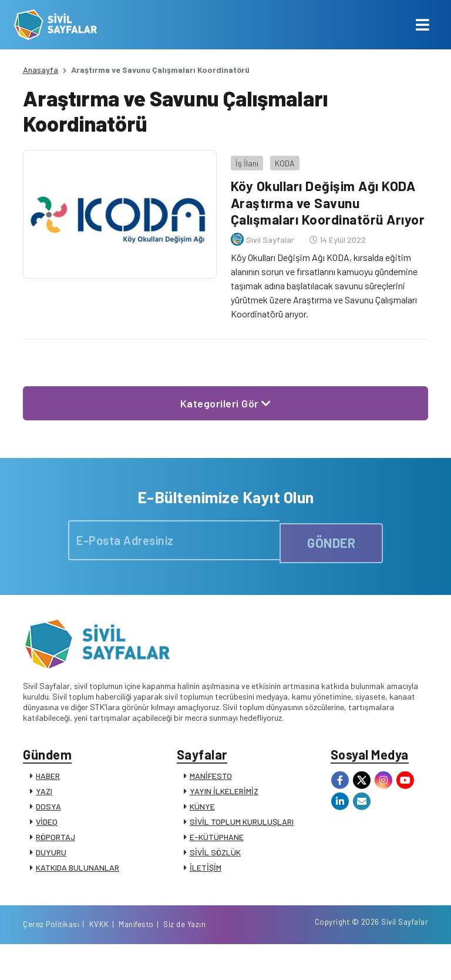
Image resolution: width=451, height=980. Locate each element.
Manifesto (359, 958)
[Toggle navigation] (423, 25)
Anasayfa (41, 70)
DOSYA (48, 825)
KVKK (322, 958)
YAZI (44, 810)
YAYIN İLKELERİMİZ (224, 810)
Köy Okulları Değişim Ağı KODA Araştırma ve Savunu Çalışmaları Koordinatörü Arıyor (323, 205)
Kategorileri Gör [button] (226, 415)
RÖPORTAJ (55, 856)
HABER (48, 795)
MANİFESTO (211, 795)
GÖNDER (331, 554)
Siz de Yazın (407, 958)
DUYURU (51, 871)
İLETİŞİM (206, 886)
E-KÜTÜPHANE (217, 856)
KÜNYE (202, 825)
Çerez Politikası (274, 958)
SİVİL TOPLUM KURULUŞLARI (242, 840)
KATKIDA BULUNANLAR (78, 886)
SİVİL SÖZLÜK (215, 871)
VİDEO (47, 840)
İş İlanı (242, 157)
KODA (280, 157)
